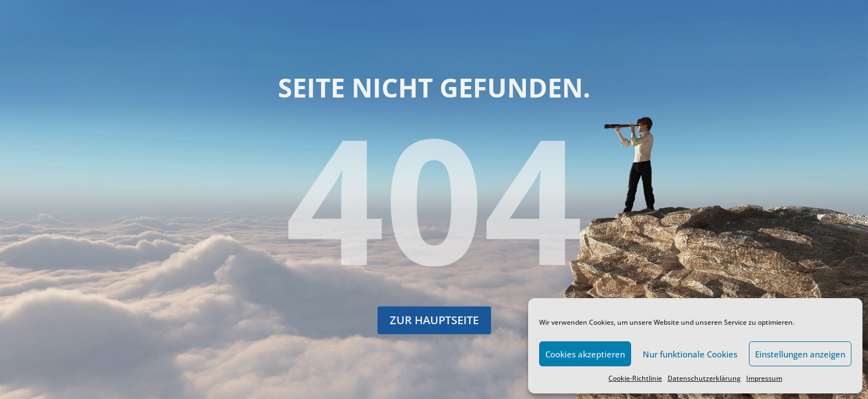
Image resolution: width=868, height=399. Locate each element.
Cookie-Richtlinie (635, 378)
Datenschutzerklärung (704, 378)
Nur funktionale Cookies (690, 354)
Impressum (764, 378)
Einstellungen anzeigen (800, 354)
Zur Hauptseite (434, 320)
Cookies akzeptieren (585, 354)
